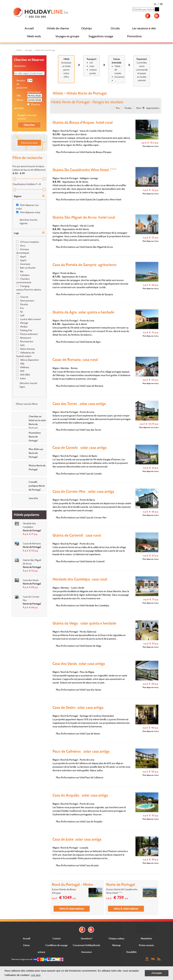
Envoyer (146, 951)
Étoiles (128, 108)
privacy (42, 952)
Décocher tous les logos (28, 385)
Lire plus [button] (36, 975)
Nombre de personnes (22, 84)
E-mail (146, 938)
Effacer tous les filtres (27, 404)
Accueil (29, 28)
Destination (20, 66)
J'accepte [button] (157, 973)
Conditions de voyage (57, 945)
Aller (19, 95)
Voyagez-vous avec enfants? (27, 117)
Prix (118, 108)
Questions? (86, 938)
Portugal (28, 50)
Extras (27, 945)
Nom (139, 108)
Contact (57, 938)
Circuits (115, 28)
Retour (20, 100)
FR (161, 4)
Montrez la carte (29, 143)
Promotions (134, 36)
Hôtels (19, 50)
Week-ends (34, 36)
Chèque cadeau (116, 938)
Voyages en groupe (67, 36)
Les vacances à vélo (144, 28)
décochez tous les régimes (28, 221)
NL (155, 4)
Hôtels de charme (58, 28)
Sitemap (116, 945)
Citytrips (86, 28)
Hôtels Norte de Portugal (45, 50)
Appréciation (153, 108)
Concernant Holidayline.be (86, 945)
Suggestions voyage (101, 36)
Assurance (86, 952)
